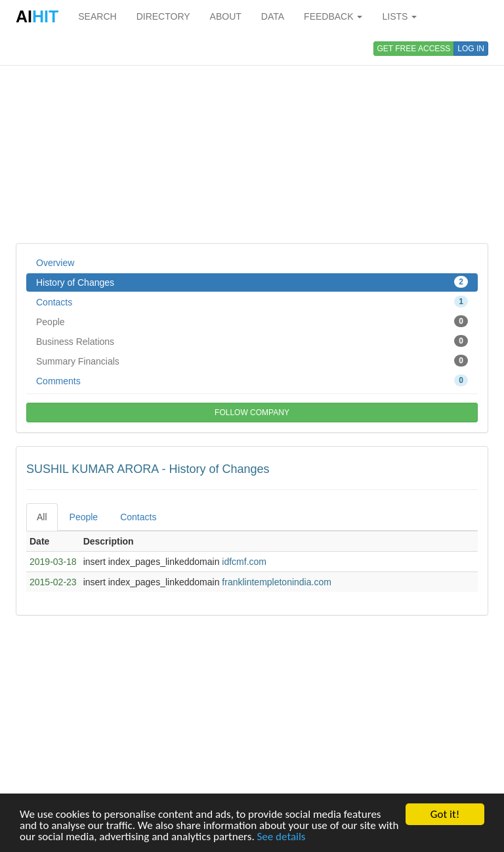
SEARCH (97, 16)
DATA (273, 16)
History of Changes (252, 282)
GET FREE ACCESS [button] (414, 49)
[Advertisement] (252, 138)
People (252, 321)
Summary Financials (252, 361)
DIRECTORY (163, 16)
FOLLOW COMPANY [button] (252, 413)
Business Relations (252, 341)
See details (282, 837)
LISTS (399, 16)
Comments (252, 380)
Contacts (252, 302)
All (42, 517)
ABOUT (226, 16)
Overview (55, 263)
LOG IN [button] (471, 49)
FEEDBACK (333, 16)
